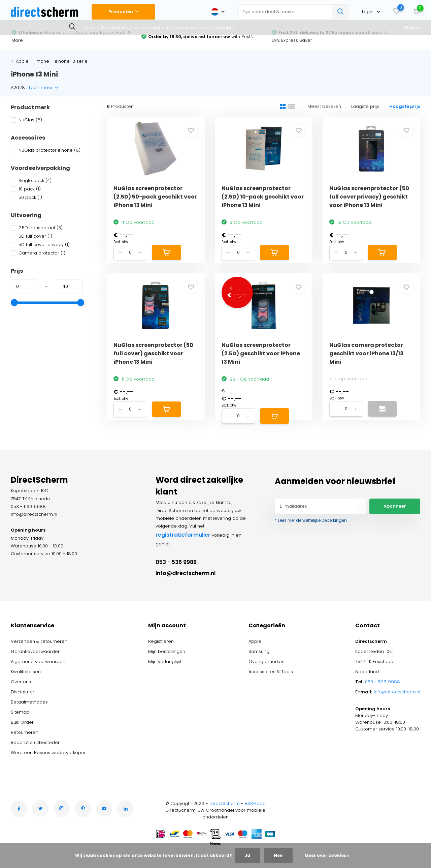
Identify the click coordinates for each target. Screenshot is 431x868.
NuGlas (26, 120)
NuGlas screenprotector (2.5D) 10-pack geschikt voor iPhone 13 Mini (263, 197)
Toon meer (43, 87)
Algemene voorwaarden (38, 662)
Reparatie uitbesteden (36, 742)
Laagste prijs (365, 106)
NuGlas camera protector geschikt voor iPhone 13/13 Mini (366, 353)
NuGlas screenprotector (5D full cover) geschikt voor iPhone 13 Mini (154, 353)
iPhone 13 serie (71, 61)
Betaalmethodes (29, 702)
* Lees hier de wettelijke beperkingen (311, 520)
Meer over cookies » (327, 855)
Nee (278, 855)
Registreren (161, 641)
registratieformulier (183, 535)
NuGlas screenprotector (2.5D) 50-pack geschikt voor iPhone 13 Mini (155, 197)
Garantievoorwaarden (36, 651)
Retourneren (25, 732)
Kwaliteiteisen (26, 672)
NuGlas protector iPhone (46, 150)
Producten (123, 12)
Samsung (259, 651)
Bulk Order (22, 722)
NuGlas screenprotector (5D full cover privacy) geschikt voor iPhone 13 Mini (369, 197)
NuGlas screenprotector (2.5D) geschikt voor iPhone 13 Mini (261, 353)
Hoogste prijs (405, 106)
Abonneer (395, 506)
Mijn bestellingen (167, 651)
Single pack (31, 181)
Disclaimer (23, 692)
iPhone (42, 61)
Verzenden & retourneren (39, 641)
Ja (247, 855)
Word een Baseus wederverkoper (48, 753)
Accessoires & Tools (271, 672)
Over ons (21, 682)
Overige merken (267, 662)
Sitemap (20, 712)
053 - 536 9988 (176, 562)
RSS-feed (255, 803)
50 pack (26, 197)
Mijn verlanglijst (165, 662)
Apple (22, 61)
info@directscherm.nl (186, 573)
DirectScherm (225, 803)
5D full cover (31, 236)
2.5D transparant (37, 228)
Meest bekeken (324, 106)
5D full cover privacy (40, 245)
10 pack (26, 189)
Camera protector (38, 253)
